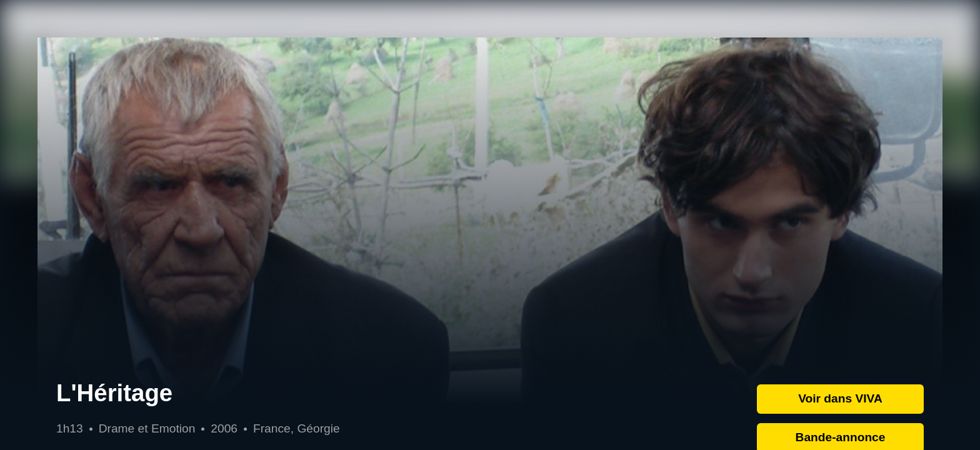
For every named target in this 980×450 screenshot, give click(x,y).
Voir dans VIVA (840, 398)
